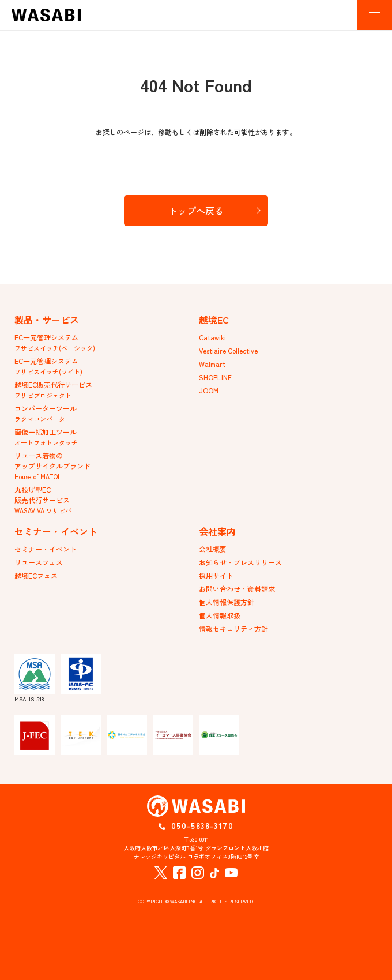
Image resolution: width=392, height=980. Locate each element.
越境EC (214, 320)
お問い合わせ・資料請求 (237, 589)
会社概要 (213, 549)
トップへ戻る (196, 211)
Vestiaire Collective (228, 350)
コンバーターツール (46, 413)
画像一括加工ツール (46, 437)
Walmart (212, 364)
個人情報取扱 (220, 615)
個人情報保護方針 (227, 602)
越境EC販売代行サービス (53, 390)
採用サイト (216, 575)
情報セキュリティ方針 (233, 628)
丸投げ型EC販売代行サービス (43, 500)
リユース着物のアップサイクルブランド (52, 466)
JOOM (209, 390)
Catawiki (212, 337)
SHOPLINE (215, 377)
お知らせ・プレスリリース (240, 562)
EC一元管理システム (55, 342)
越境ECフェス (36, 575)
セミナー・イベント (46, 549)
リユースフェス (39, 562)
